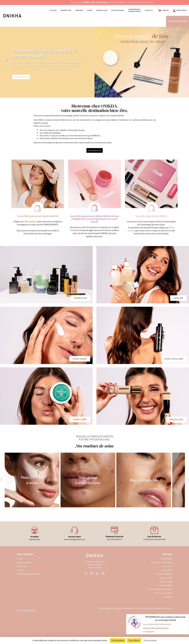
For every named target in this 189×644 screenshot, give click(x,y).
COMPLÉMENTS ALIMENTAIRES (135, 10)
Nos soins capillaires (164, 574)
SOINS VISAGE (80, 359)
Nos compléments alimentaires (160, 589)
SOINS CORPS (80, 419)
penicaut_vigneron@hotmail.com (156, 628)
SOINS (90, 10)
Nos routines (167, 566)
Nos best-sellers (166, 559)
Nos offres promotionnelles (161, 562)
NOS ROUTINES (118, 10)
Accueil (53, 10)
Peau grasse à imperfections (88, 480)
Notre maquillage (166, 585)
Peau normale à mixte (32, 480)
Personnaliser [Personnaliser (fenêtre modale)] (150, 640)
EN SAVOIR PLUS (95, 150)
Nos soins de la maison (163, 593)
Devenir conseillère (24, 562)
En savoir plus (21, 77)
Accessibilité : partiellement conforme (158, 608)
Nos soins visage (166, 582)
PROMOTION (66, 10)
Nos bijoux (168, 597)
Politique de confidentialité (123, 608)
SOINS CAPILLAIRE (174, 359)
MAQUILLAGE (102, 10)
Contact (149, 10)
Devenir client (22, 566)
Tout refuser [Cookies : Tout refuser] (134, 640)
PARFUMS (79, 10)
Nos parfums (167, 570)
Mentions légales (105, 608)
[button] (5, 62)
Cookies (138, 608)
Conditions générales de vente (29, 574)
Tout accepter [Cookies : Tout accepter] (118, 640)
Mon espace (30, 222)
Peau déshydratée (144, 480)
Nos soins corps (166, 578)
